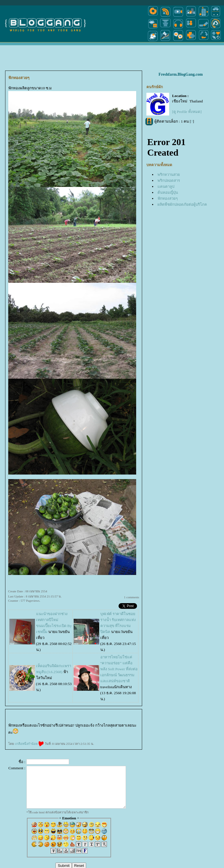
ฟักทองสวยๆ (168, 198)
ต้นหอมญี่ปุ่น (168, 192)
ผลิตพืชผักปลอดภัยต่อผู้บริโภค (182, 204)
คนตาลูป (166, 186)
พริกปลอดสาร (169, 181)
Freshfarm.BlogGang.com (181, 74)
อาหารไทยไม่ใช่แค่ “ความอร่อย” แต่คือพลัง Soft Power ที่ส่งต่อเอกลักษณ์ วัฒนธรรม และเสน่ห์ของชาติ (119, 669)
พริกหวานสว (169, 175)
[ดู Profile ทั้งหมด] (187, 112)
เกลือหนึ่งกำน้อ (29, 744)
